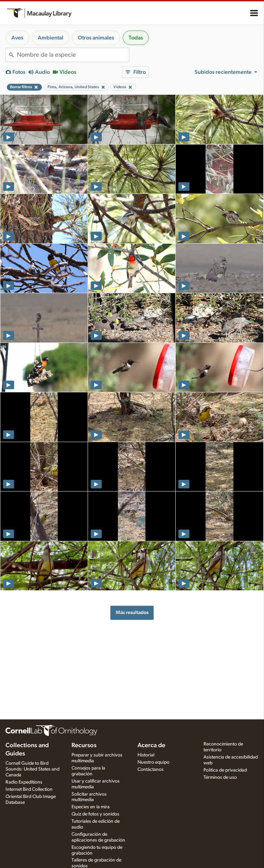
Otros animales (96, 38)
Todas (136, 38)
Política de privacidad (225, 770)
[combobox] (73, 55)
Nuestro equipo (153, 762)
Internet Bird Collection (29, 789)
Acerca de (151, 745)
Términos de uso (220, 777)
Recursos (84, 745)
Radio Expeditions (24, 782)
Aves (17, 38)
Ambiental (51, 38)
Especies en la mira (91, 807)
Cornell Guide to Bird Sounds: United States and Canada (32, 769)
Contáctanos (151, 769)
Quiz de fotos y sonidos (95, 814)
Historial (146, 755)
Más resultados (132, 612)
